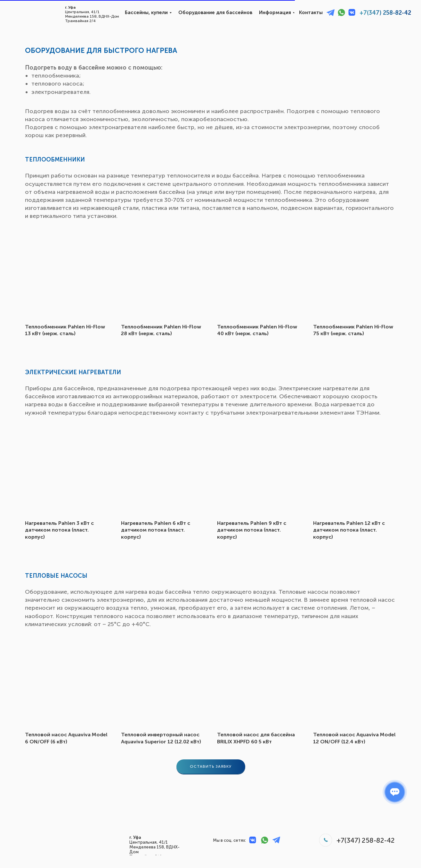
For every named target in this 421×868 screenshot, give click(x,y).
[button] (211, 767)
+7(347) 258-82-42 (385, 13)
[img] (25, 13)
